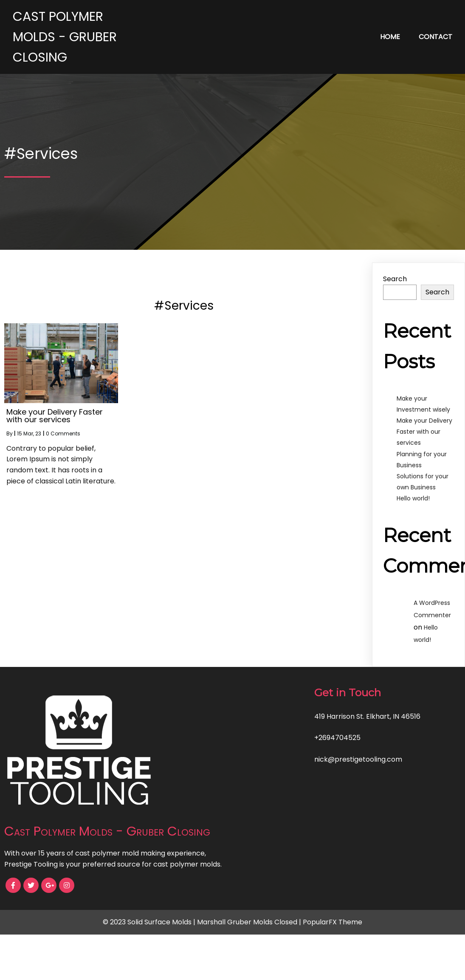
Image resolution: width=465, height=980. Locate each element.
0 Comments (63, 434)
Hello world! (413, 498)
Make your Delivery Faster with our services (424, 432)
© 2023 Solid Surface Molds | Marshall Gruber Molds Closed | (203, 922)
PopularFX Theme (333, 922)
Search (395, 279)
